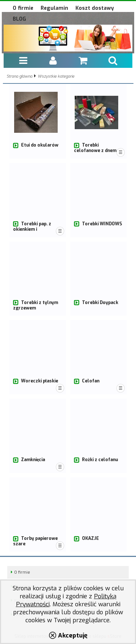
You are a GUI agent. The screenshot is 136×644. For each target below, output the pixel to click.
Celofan (91, 381)
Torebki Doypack (100, 303)
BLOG (19, 19)
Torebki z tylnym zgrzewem (36, 305)
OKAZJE (90, 538)
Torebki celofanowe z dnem (95, 148)
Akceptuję (73, 635)
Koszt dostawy (95, 8)
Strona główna (19, 76)
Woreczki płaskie (40, 381)
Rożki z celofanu (100, 460)
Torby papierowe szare (35, 541)
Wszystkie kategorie (56, 76)
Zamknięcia (33, 460)
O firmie (23, 8)
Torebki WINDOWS (102, 224)
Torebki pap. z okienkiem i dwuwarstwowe (32, 229)
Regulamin (54, 8)
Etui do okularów (40, 145)
